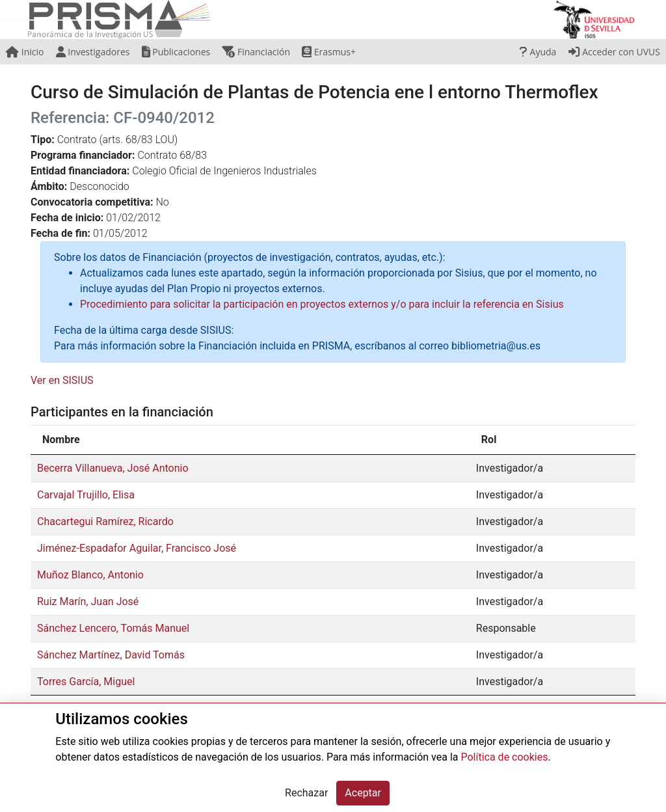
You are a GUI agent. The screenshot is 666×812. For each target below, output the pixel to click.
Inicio (25, 52)
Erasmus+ (329, 52)
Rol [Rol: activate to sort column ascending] (489, 440)
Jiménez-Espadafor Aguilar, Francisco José (137, 548)
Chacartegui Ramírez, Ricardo (105, 521)
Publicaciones (176, 52)
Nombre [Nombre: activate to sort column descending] (61, 440)
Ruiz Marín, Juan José (88, 602)
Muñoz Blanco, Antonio (90, 575)
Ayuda (538, 52)
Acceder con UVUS (614, 52)
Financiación (256, 52)
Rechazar (306, 793)
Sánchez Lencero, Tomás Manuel (113, 628)
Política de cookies (504, 757)
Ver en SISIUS (62, 380)
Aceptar (363, 793)
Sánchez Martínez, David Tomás (111, 655)
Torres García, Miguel (86, 682)
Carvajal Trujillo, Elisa (86, 495)
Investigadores (93, 52)
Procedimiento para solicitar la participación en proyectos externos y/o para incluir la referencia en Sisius (322, 304)
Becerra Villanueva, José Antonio (113, 468)
